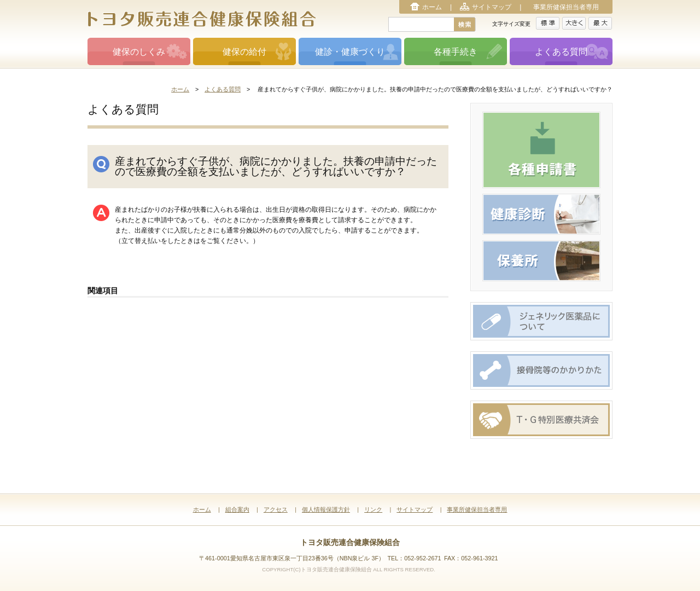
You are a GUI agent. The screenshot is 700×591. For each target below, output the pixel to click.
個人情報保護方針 (326, 509)
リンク (373, 509)
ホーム (432, 7)
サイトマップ (492, 7)
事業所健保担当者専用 (566, 7)
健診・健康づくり (350, 52)
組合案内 (237, 509)
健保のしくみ (139, 52)
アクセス (276, 509)
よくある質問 (561, 52)
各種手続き (456, 52)
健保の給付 (244, 52)
